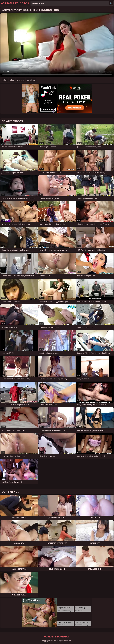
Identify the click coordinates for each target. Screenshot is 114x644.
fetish (5, 80)
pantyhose (31, 80)
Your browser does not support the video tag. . (57, 45)
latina (12, 80)
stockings (21, 80)
